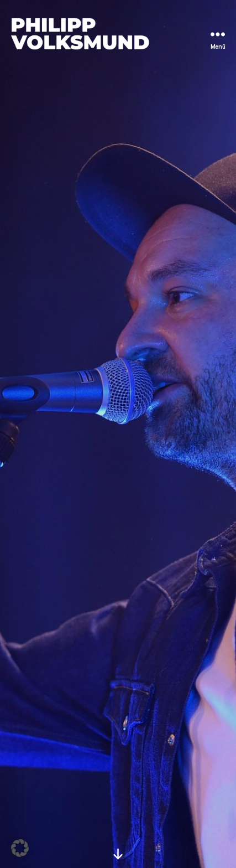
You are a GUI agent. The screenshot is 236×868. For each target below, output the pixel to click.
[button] (20, 848)
